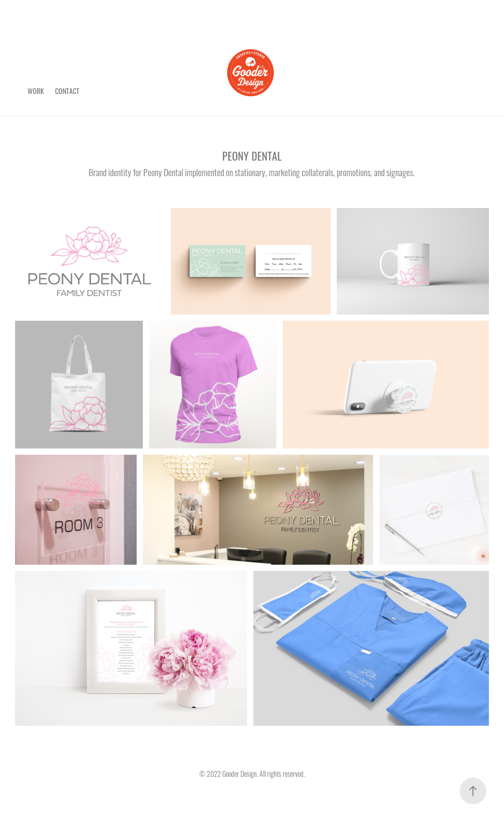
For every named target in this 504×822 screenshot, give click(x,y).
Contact (67, 90)
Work (36, 90)
